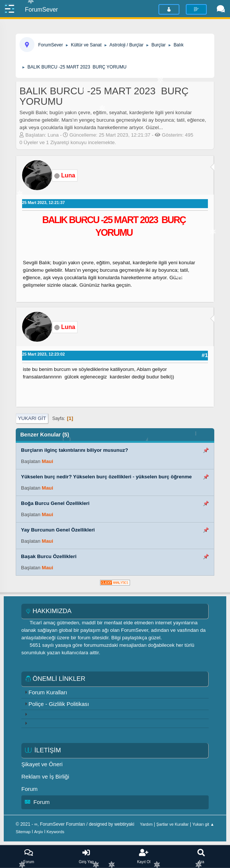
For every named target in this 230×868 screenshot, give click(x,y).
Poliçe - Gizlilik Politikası (59, 704)
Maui (48, 461)
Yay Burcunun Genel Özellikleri (58, 530)
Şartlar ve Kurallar (172, 824)
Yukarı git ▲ (203, 824)
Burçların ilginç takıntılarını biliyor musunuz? (75, 450)
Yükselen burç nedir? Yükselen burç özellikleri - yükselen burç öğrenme (106, 477)
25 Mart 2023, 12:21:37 (43, 202)
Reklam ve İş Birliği (45, 776)
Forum (29, 789)
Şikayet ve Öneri (42, 764)
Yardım (146, 824)
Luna (68, 175)
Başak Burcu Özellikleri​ (49, 556)
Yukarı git (32, 418)
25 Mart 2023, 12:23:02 (43, 354)
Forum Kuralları (48, 692)
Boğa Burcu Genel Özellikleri (55, 503)
